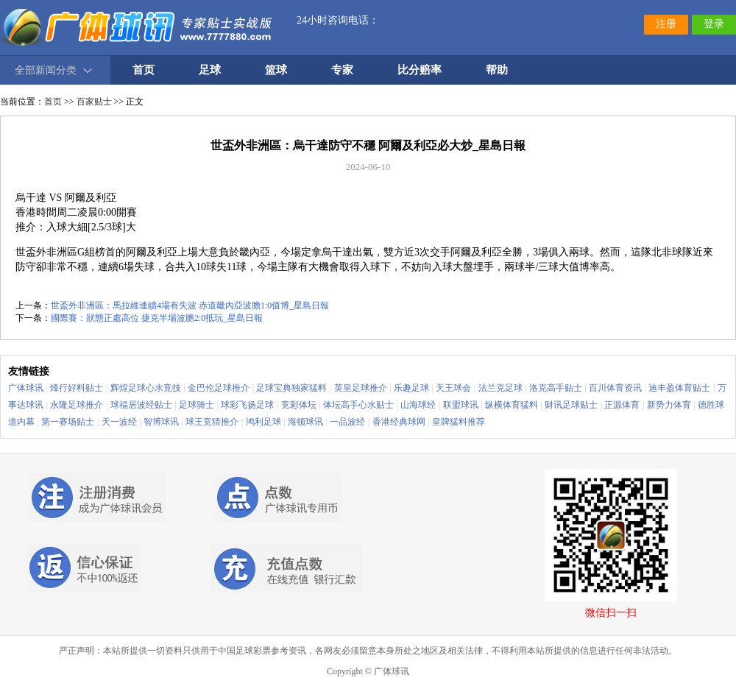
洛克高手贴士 (556, 388)
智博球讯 (161, 422)
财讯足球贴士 (571, 405)
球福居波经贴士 (141, 405)
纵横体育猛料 (512, 405)
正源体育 (622, 405)
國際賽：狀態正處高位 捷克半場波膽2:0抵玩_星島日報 (157, 318)
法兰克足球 (500, 388)
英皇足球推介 (361, 388)
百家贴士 (94, 102)
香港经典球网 (399, 422)
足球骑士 (197, 405)
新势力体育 (669, 405)
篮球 (276, 70)
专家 (342, 70)
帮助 (497, 70)
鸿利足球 (263, 422)
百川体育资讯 (615, 388)
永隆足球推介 (77, 405)
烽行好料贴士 (77, 388)
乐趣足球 (411, 388)
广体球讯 (26, 388)
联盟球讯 (461, 405)
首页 (53, 102)
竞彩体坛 (299, 405)
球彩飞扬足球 (247, 405)
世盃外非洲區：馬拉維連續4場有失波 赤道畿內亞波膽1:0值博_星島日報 (190, 305)
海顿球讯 (305, 422)
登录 (714, 24)
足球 (210, 70)
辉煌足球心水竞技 (146, 388)
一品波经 (347, 422)
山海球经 (418, 405)
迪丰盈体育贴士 (679, 388)
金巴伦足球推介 (219, 388)
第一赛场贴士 (68, 422)
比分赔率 (420, 70)
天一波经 (119, 422)
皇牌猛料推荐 (459, 422)
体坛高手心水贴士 (358, 405)
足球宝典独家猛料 (291, 388)
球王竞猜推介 (212, 422)
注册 (666, 24)
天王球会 (453, 388)
